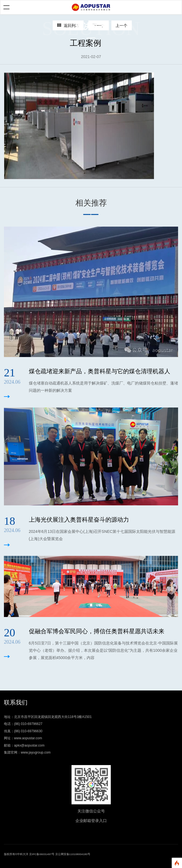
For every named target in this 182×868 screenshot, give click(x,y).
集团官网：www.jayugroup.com (27, 752)
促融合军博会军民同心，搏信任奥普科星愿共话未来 (97, 631)
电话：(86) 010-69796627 (23, 724)
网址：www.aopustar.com (23, 738)
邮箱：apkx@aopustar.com (24, 745)
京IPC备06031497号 (42, 854)
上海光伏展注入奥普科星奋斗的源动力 (79, 520)
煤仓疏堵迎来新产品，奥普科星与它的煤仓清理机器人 (100, 371)
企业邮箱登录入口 (91, 821)
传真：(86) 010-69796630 (23, 731)
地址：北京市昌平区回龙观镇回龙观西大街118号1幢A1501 (48, 717)
